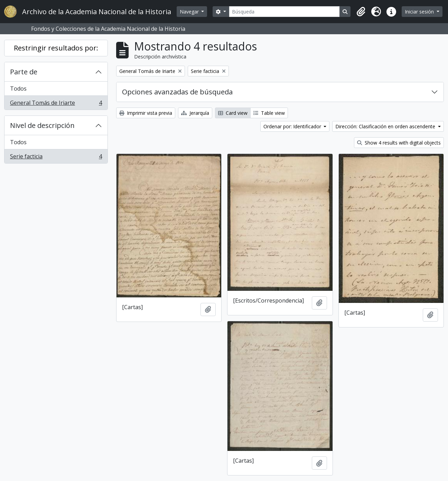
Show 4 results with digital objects (399, 143)
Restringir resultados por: (56, 48)
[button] (361, 12)
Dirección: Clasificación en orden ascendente (386, 126)
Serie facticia (56, 158)
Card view (233, 113)
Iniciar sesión (420, 12)
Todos (18, 89)
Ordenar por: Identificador (293, 126)
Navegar (190, 12)
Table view (269, 113)
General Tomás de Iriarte (56, 104)
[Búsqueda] (284, 12)
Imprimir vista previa (146, 113)
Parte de (24, 72)
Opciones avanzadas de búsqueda (177, 92)
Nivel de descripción (42, 125)
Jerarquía (195, 113)
